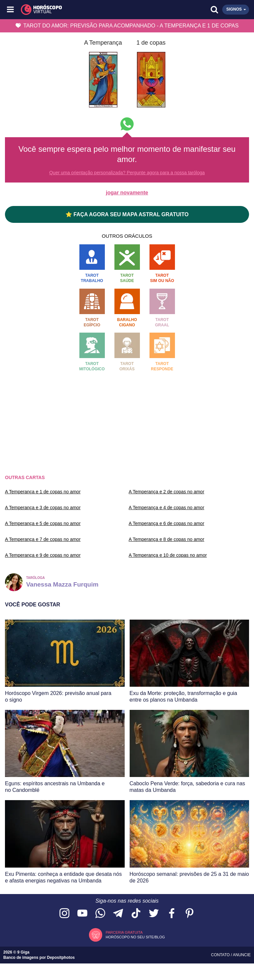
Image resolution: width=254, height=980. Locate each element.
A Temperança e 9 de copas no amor (43, 555)
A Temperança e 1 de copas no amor (43, 492)
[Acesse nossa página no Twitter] (154, 914)
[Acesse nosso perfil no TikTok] (136, 914)
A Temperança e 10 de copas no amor (168, 555)
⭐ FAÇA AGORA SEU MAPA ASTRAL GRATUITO (127, 214)
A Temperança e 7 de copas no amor (43, 539)
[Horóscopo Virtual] (69, 10)
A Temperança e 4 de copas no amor (167, 508)
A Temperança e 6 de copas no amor (167, 523)
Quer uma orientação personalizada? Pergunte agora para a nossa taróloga (127, 173)
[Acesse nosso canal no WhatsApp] (100, 914)
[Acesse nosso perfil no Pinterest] (190, 914)
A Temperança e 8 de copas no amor (167, 539)
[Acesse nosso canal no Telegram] (118, 914)
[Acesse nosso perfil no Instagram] (64, 914)
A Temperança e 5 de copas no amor (43, 523)
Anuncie (242, 955)
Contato (221, 955)
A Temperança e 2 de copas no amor (167, 492)
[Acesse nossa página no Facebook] (172, 914)
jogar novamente (127, 193)
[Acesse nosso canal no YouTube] (82, 914)
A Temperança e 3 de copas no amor (43, 508)
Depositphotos (61, 958)
